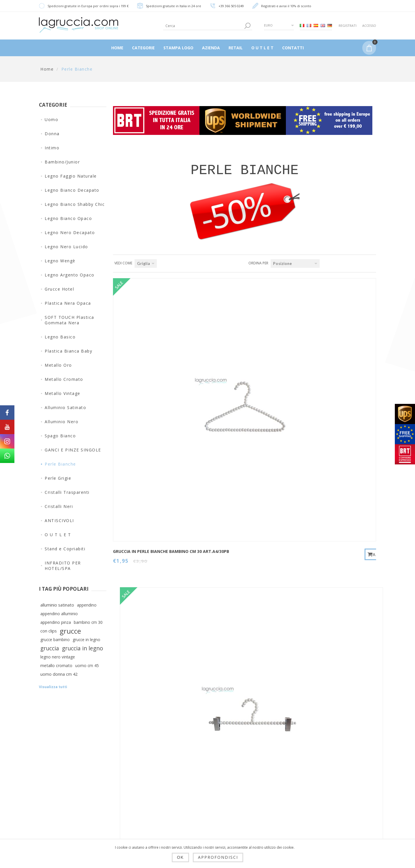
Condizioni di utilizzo (151, 814)
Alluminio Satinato (65, 407)
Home (47, 69)
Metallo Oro (58, 365)
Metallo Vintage (63, 393)
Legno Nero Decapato (70, 232)
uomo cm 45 (87, 665)
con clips (49, 631)
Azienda (138, 828)
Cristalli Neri (59, 506)
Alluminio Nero (62, 422)
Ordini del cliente (206, 795)
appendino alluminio (59, 614)
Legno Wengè (60, 261)
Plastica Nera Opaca (68, 303)
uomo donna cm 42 (59, 674)
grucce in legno (86, 640)
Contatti (254, 767)
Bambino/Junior (62, 162)
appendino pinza (56, 622)
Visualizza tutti (53, 687)
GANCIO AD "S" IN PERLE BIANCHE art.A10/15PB (322, 370)
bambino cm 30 (88, 622)
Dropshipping (143, 767)
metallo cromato (56, 665)
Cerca (252, 795)
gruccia (50, 648)
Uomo (51, 119)
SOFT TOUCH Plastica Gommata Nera (69, 320)
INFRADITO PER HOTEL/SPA (63, 566)
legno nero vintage (58, 657)
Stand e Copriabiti (65, 549)
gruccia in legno (83, 648)
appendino (87, 605)
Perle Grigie (58, 478)
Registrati (348, 26)
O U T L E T (58, 535)
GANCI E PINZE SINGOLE (73, 450)
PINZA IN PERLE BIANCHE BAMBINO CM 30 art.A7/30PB (232, 372)
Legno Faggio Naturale (71, 176)
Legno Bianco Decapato (72, 190)
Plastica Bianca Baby (68, 351)
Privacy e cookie (146, 800)
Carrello (196, 809)
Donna (52, 134)
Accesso (369, 26)
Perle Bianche (60, 464)
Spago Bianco (60, 436)
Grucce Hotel (59, 289)
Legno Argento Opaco (70, 275)
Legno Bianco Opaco (68, 218)
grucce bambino (55, 640)
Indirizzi (196, 781)
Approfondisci (218, 857)
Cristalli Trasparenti (67, 492)
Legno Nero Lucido (66, 247)
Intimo (52, 148)
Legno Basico (60, 337)
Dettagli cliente (204, 767)
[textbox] (203, 26)
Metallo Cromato (64, 379)
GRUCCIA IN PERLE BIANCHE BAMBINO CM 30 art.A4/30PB (145, 372)
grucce (70, 631)
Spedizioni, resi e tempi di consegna (149, 784)
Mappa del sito (262, 781)
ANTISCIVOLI (59, 520)
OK (180, 857)
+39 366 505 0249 (231, 6)
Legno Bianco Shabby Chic (75, 204)
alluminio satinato (57, 605)
